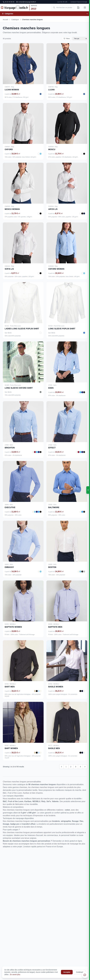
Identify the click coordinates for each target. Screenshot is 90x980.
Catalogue (15, 20)
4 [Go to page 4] (80, 767)
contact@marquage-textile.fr (26, 2)
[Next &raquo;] (85, 767)
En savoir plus (15, 974)
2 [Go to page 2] (71, 767)
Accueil (5, 20)
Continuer (80, 972)
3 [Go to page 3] (76, 767)
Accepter (67, 972)
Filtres (67, 39)
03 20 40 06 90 (9, 2)
